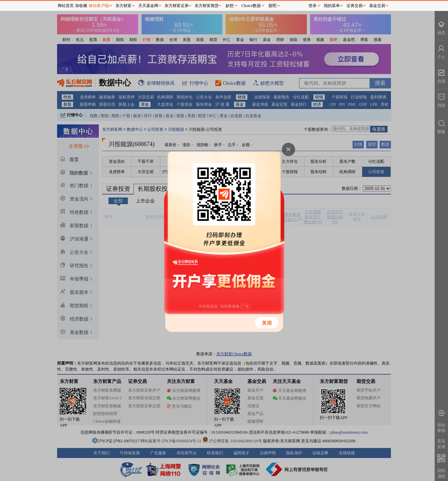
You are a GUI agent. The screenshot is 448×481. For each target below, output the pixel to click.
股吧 (272, 6)
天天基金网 (148, 6)
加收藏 (81, 6)
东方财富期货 (207, 6)
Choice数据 (251, 6)
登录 (312, 6)
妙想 (230, 6)
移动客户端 (99, 6)
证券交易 (355, 6)
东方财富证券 (177, 6)
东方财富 (124, 6)
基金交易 (377, 6)
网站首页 (66, 6)
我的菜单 (332, 6)
